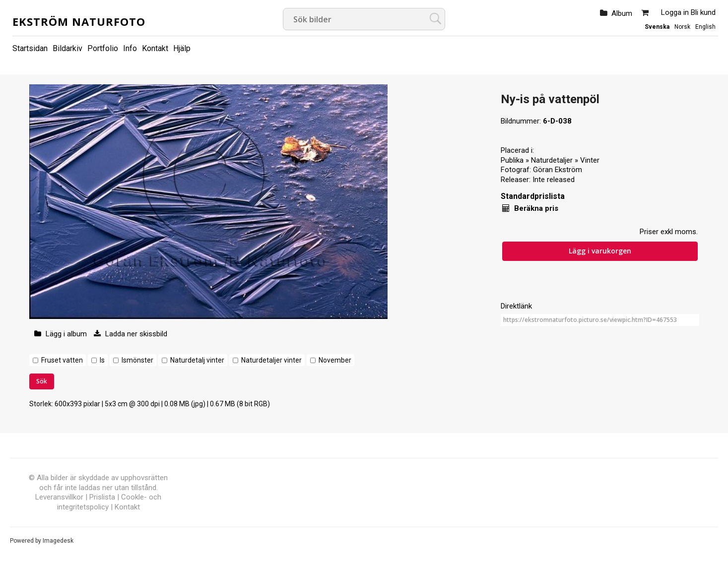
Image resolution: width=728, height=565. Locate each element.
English (705, 27)
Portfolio (103, 48)
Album (622, 13)
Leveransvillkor (59, 497)
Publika (512, 160)
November (335, 360)
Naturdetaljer (552, 160)
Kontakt (155, 48)
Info (130, 48)
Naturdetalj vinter (197, 360)
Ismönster (137, 360)
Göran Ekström (558, 170)
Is (102, 360)
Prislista (102, 497)
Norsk (682, 27)
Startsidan (30, 48)
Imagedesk (58, 541)
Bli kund (703, 12)
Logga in (675, 12)
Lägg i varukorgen (600, 251)
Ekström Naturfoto (79, 21)
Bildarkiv (67, 48)
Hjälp (182, 48)
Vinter (590, 160)
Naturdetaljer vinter (271, 360)
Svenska (657, 27)
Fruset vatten (62, 360)
